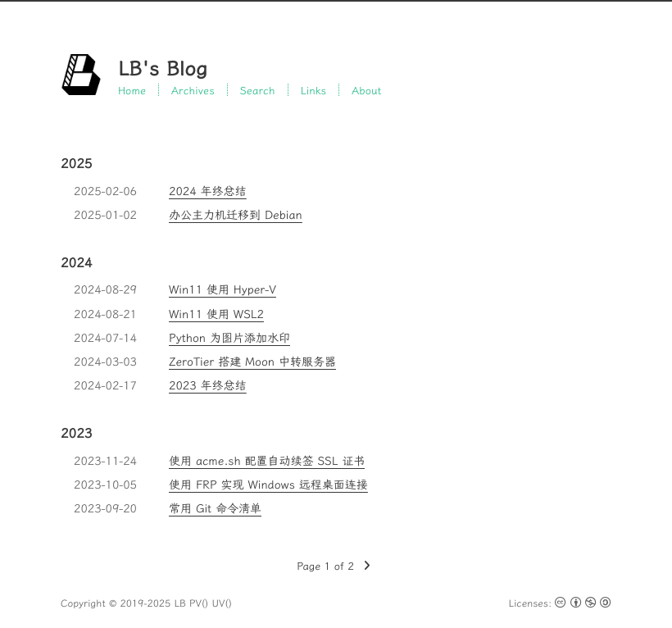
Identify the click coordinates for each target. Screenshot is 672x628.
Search (258, 90)
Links (314, 90)
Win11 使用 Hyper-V (222, 289)
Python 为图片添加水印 (229, 338)
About (366, 90)
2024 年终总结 (208, 191)
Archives (193, 90)
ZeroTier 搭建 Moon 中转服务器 (252, 362)
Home (132, 90)
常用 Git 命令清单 (215, 508)
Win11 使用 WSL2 (216, 314)
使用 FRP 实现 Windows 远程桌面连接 (268, 485)
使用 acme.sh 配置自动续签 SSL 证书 (267, 461)
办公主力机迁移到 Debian (236, 215)
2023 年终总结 (208, 385)
